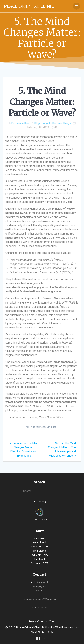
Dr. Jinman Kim (20, 123)
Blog (37, 123)
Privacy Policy (40, 501)
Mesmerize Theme (42, 632)
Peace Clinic (29, 6)
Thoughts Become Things (56, 123)
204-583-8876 (40, 608)
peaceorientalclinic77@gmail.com (40, 599)
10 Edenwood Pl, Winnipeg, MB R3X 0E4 (40, 586)
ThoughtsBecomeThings (44, 427)
